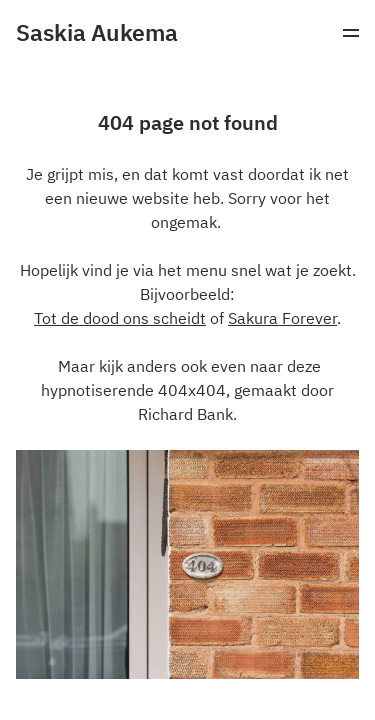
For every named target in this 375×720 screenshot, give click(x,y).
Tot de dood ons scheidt (120, 318)
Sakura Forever (282, 318)
